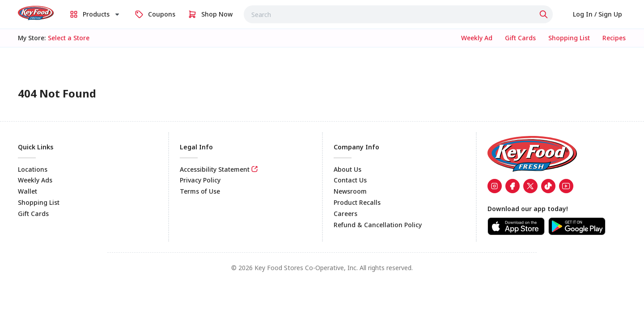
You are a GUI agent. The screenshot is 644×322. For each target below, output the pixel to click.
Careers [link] (345, 214)
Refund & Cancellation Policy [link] (378, 225)
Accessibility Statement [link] (215, 169)
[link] (36, 13)
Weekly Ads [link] (35, 180)
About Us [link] (347, 169)
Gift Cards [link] (33, 214)
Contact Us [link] (350, 180)
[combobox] (398, 14)
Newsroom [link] (350, 191)
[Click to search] (545, 14)
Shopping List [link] (39, 202)
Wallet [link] (28, 191)
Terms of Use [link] (200, 191)
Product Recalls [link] (357, 202)
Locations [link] (33, 169)
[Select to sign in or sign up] (597, 14)
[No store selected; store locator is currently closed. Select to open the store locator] (69, 38)
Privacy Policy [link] (200, 180)
